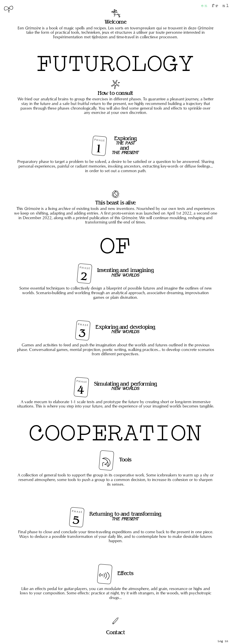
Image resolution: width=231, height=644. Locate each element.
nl (226, 6)
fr (215, 6)
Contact (115, 632)
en (205, 6)
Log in (223, 641)
